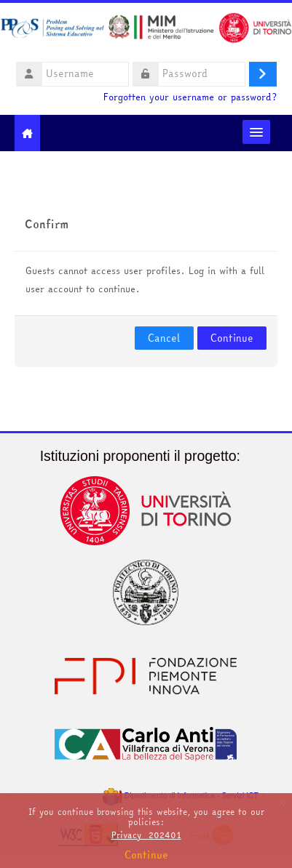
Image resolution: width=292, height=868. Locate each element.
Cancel (164, 338)
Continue (232, 338)
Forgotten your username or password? (190, 97)
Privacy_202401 (146, 835)
